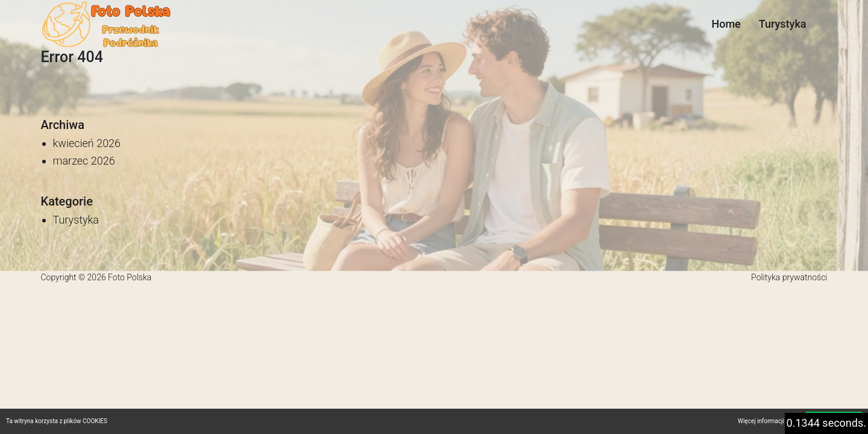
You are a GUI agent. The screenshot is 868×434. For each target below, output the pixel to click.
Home (726, 24)
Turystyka (783, 24)
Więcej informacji (761, 421)
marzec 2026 (84, 161)
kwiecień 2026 (87, 143)
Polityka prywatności (789, 277)
